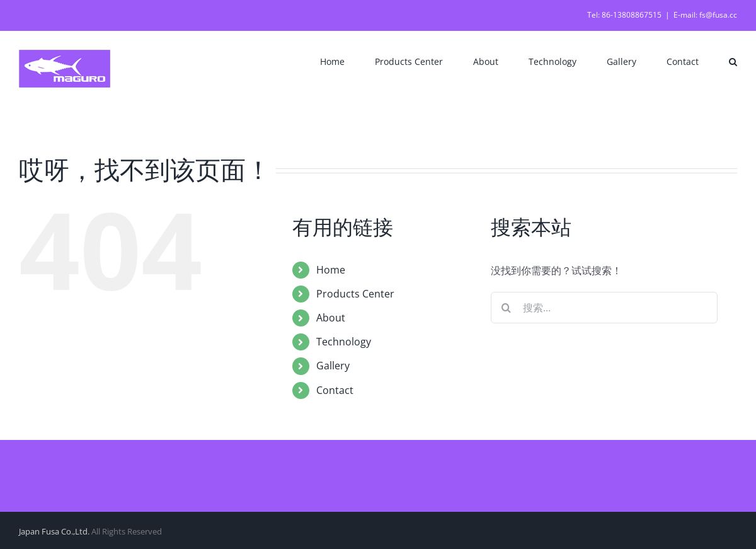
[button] (733, 61)
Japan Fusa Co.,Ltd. (54, 531)
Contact (335, 390)
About (331, 318)
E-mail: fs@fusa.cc (705, 15)
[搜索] (507, 308)
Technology (344, 342)
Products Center (355, 294)
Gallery (333, 366)
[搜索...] (604, 308)
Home (331, 270)
